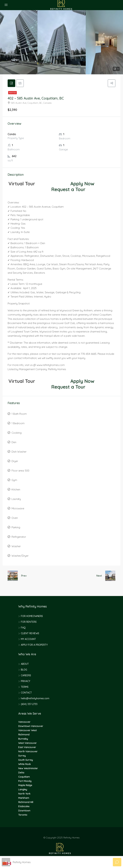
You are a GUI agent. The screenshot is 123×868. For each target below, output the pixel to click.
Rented (12, 93)
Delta (21, 773)
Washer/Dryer (20, 556)
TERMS (25, 687)
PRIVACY (25, 682)
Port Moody (25, 782)
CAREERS (26, 676)
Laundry (16, 499)
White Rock (25, 765)
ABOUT (25, 664)
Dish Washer (19, 452)
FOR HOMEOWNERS (32, 617)
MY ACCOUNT (28, 640)
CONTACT (26, 693)
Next (99, 576)
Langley (23, 790)
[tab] (12, 83)
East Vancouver (27, 748)
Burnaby (23, 739)
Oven (15, 518)
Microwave (18, 509)
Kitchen (16, 490)
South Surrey (26, 760)
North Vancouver (28, 752)
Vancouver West (28, 731)
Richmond (24, 735)
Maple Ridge (25, 786)
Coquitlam (24, 777)
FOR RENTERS (29, 622)
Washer (16, 547)
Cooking (17, 433)
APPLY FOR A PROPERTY (34, 645)
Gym (14, 481)
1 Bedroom (18, 424)
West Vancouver (28, 743)
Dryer (15, 462)
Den (14, 443)
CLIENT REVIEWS (30, 634)
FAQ (23, 628)
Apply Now (82, 184)
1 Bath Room (19, 414)
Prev (24, 576)
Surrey (22, 756)
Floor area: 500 (20, 471)
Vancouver (24, 722)
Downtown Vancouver (31, 727)
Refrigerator (19, 537)
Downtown (24, 811)
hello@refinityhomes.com (35, 699)
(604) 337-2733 (29, 705)
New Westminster (28, 769)
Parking (16, 528)
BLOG (24, 670)
